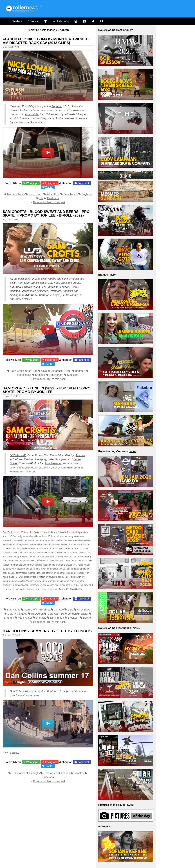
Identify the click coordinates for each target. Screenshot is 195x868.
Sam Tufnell (70, 194)
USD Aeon (37, 614)
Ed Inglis (35, 773)
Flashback (53, 198)
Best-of (87, 618)
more (130, 30)
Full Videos (61, 21)
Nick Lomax (34, 122)
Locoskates (50, 773)
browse (128, 805)
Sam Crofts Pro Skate (37, 609)
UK (41, 198)
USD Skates (84, 609)
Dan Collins (19, 773)
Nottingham (56, 375)
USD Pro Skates (17, 614)
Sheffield (40, 375)
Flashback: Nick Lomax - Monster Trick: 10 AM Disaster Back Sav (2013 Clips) (46, 41)
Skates (33, 21)
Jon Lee (40, 287)
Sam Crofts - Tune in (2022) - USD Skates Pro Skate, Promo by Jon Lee (47, 390)
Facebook (84, 183)
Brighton (57, 106)
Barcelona (48, 777)
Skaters (17, 21)
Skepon (16, 753)
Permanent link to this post (49, 202)
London (55, 371)
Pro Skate (34, 532)
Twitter (49, 187)
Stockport (73, 375)
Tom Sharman (53, 463)
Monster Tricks (16, 194)
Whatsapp (32, 183)
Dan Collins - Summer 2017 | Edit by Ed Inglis (47, 631)
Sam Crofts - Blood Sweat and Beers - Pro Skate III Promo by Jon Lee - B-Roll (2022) (46, 213)
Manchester (24, 375)
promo (77, 283)
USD (50, 283)
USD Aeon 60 (18, 455)
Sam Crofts (31, 283)
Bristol (68, 371)
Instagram (51, 183)
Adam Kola (32, 114)
